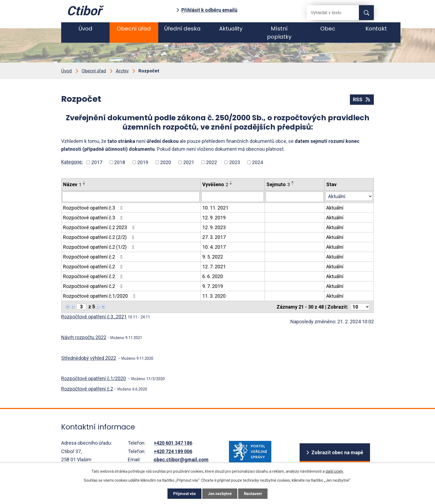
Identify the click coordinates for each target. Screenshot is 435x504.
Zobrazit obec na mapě (337, 452)
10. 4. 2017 (214, 247)
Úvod (86, 29)
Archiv (122, 71)
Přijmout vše (184, 494)
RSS (362, 99)
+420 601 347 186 (173, 443)
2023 (235, 162)
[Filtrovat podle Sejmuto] (295, 197)
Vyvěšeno (215, 184)
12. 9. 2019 (214, 218)
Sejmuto (278, 184)
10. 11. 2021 (215, 208)
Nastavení (253, 494)
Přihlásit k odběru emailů (209, 10)
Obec (328, 29)
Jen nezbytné (220, 494)
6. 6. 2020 (213, 276)
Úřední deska (182, 29)
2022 (212, 162)
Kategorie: (72, 162)
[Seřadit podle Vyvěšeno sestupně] (231, 184)
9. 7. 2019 (213, 286)
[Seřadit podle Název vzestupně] (84, 182)
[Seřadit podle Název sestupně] (84, 184)
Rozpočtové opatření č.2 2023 (100, 227)
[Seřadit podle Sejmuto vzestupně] (293, 182)
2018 (120, 162)
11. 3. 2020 (214, 296)
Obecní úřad (134, 29)
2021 (189, 162)
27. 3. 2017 (214, 237)
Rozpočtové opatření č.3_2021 (94, 317)
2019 (143, 162)
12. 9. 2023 (214, 227)
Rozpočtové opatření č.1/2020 (100, 296)
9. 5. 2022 (213, 257)
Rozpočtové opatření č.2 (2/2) (100, 237)
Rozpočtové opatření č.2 (94, 257)
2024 (257, 162)
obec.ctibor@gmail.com (181, 460)
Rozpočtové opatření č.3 (94, 208)
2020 (166, 162)
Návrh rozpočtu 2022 (84, 337)
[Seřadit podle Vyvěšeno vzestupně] (231, 182)
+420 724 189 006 (173, 451)
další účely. (335, 471)
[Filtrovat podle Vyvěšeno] (233, 197)
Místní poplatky (279, 33)
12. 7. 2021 (214, 267)
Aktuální (335, 208)
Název (72, 184)
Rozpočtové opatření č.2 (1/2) (100, 247)
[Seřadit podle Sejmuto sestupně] (293, 184)
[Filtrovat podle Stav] (349, 196)
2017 (97, 162)
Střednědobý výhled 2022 (89, 358)
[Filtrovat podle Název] (131, 197)
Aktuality (231, 29)
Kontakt (376, 29)
